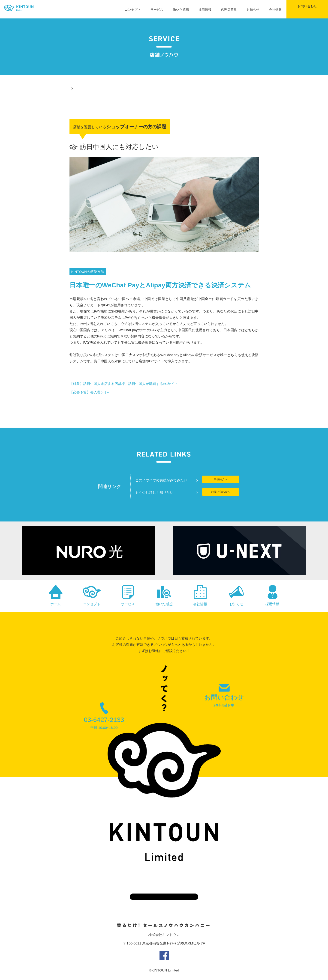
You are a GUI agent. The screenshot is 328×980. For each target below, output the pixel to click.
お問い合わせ (307, 9)
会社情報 (275, 10)
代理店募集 (229, 10)
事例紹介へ (221, 480)
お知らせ (253, 10)
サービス (157, 10)
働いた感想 (181, 10)
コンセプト (133, 10)
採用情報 (205, 10)
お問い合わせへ (221, 493)
